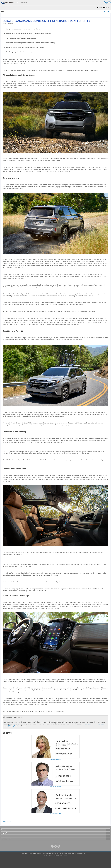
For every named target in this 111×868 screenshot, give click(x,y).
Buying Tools (6, 833)
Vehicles (4, 830)
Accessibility (25, 854)
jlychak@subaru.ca (55, 759)
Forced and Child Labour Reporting (77, 854)
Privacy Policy (63, 854)
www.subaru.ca (87, 724)
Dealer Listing (32, 854)
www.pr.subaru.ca (99, 724)
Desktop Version (47, 854)
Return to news (7, 822)
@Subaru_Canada (13, 726)
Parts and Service (7, 839)
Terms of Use (55, 854)
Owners (4, 836)
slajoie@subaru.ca (55, 786)
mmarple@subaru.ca (56, 814)
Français (39, 854)
